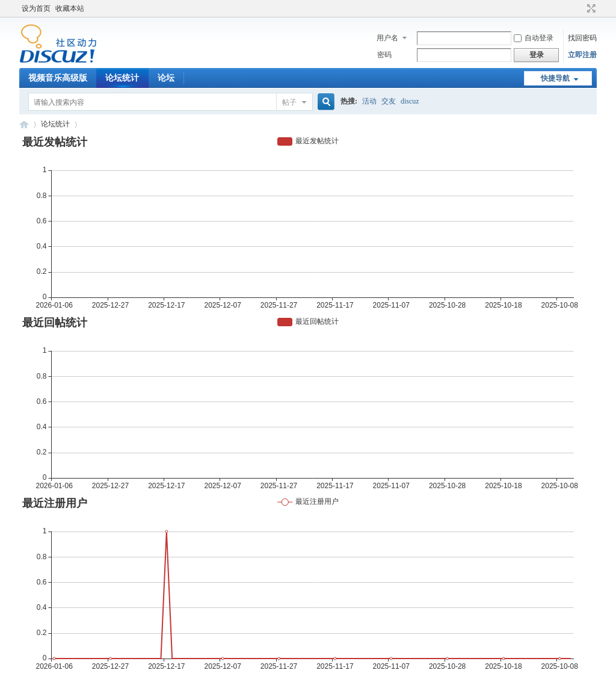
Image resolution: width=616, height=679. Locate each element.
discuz (410, 101)
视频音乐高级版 (58, 78)
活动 (369, 101)
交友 (389, 101)
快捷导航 (555, 78)
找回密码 (582, 38)
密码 (384, 55)
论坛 (166, 78)
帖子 (289, 102)
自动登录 (534, 38)
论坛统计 (122, 78)
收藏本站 (70, 8)
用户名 (387, 38)
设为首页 (36, 8)
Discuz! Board (24, 124)
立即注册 (582, 55)
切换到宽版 (590, 8)
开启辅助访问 (580, 8)
